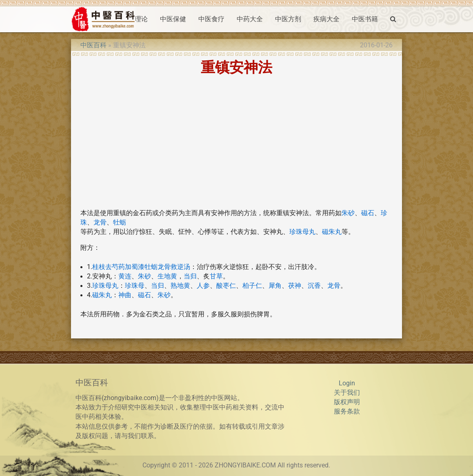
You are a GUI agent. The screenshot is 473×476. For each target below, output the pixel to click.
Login (347, 383)
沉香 (314, 286)
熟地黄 (180, 286)
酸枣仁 (226, 286)
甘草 (216, 276)
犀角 (275, 286)
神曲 (125, 295)
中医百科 (93, 45)
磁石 (368, 213)
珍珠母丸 (302, 232)
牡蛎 (120, 222)
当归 (190, 276)
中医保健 (173, 19)
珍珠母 (135, 286)
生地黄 (167, 276)
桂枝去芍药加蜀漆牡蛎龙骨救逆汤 (141, 267)
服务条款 (347, 411)
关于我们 (347, 393)
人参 (203, 286)
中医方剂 (288, 19)
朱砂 (348, 213)
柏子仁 (252, 286)
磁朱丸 (332, 232)
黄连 (125, 276)
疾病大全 (326, 19)
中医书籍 (365, 19)
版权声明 (347, 402)
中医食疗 (211, 19)
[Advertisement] (236, 145)
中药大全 (250, 19)
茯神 (295, 286)
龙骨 (100, 222)
